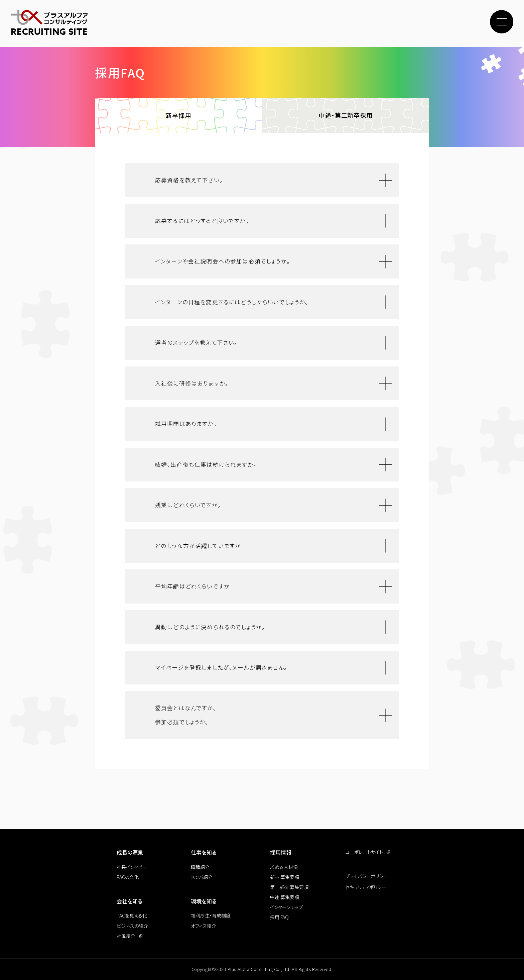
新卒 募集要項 (285, 877)
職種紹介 (200, 867)
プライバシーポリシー (367, 876)
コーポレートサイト (364, 852)
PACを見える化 (132, 915)
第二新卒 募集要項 (289, 887)
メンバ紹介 (202, 877)
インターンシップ (286, 907)
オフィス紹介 (204, 926)
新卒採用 (178, 116)
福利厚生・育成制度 (211, 915)
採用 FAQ (279, 917)
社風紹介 (126, 936)
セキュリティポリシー (366, 887)
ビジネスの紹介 (132, 926)
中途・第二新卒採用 (346, 116)
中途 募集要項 (285, 897)
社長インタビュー (134, 867)
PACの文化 (128, 877)
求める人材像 (284, 867)
